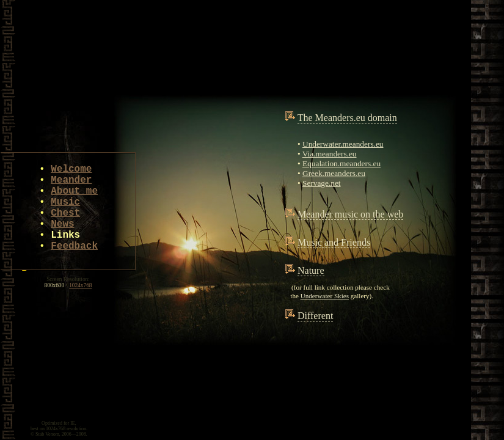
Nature (311, 270)
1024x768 (80, 285)
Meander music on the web (350, 214)
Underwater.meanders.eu (343, 144)
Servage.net (322, 183)
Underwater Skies (325, 296)
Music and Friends (334, 242)
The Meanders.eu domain (347, 118)
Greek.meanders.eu (334, 173)
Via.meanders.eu (330, 154)
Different (315, 316)
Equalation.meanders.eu (341, 163)
